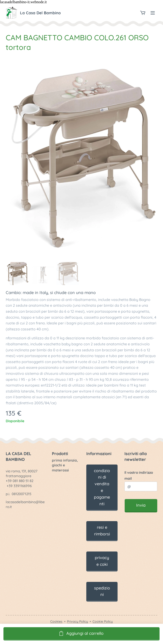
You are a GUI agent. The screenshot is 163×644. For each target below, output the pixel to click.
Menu (153, 13)
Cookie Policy (103, 621)
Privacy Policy (77, 621)
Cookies (56, 621)
